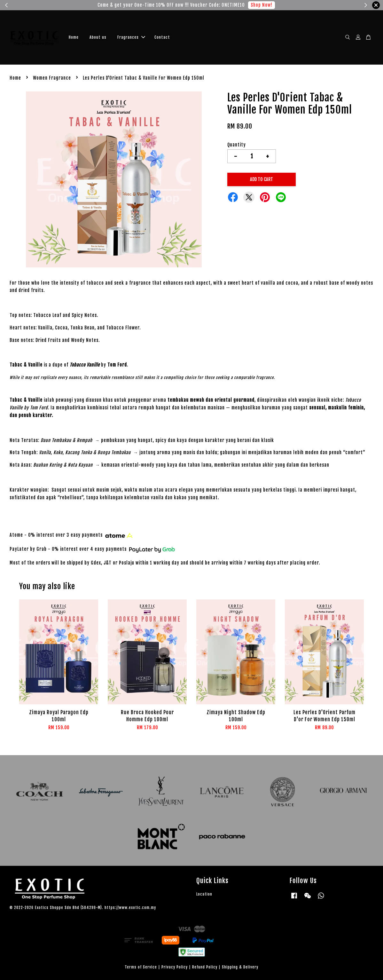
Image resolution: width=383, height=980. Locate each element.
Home (74, 37)
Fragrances (131, 37)
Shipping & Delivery (240, 967)
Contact (162, 37)
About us (98, 37)
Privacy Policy (175, 967)
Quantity (237, 145)
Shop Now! (262, 5)
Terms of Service (141, 967)
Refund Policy (205, 967)
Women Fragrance (52, 78)
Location (204, 894)
